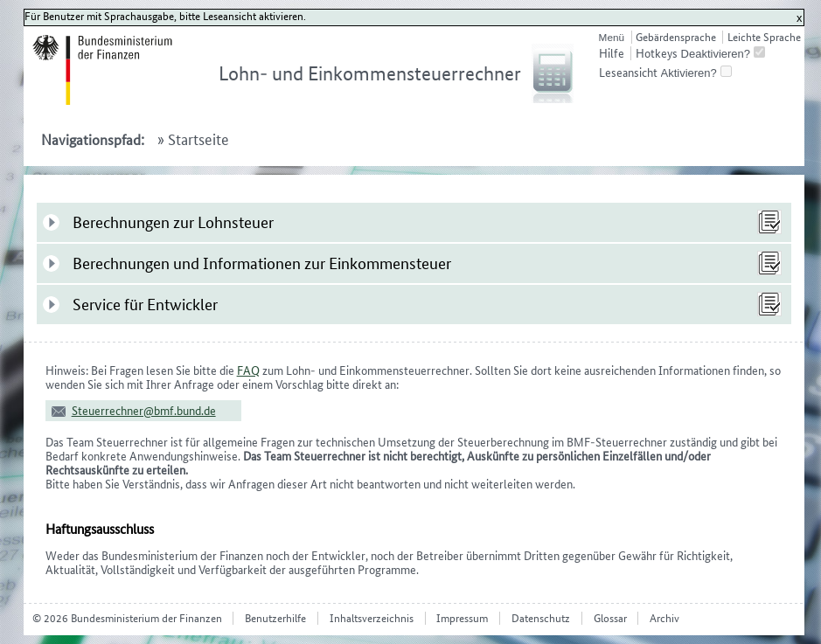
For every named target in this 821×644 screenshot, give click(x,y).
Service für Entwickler (145, 305)
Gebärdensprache (676, 37)
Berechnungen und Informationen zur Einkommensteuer (262, 263)
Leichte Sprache (764, 37)
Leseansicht (628, 73)
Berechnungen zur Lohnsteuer (173, 222)
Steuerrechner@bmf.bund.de (144, 411)
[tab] (414, 222)
